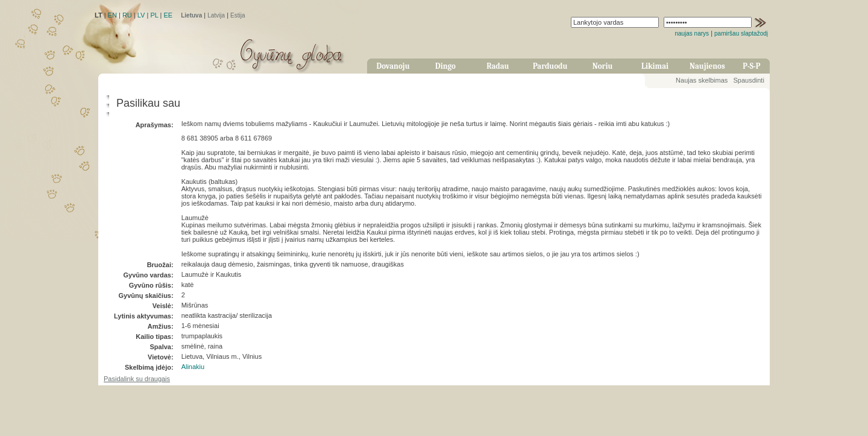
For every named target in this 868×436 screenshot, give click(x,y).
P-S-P (751, 66)
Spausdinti (748, 80)
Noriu (603, 66)
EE (168, 15)
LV (141, 15)
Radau (498, 66)
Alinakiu (193, 367)
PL (154, 15)
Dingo (445, 66)
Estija (237, 15)
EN (112, 15)
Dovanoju (393, 66)
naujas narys (692, 33)
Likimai (655, 66)
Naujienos (707, 66)
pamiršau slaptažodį (741, 33)
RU (127, 15)
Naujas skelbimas (702, 80)
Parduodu (550, 66)
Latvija (216, 15)
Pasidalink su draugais (137, 379)
